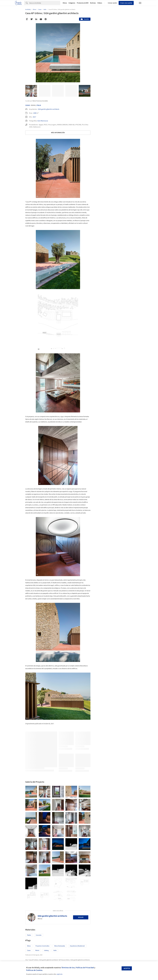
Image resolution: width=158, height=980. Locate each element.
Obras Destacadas (60, 946)
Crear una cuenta (126, 3)
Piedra (29, 935)
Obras (65, 3)
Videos (100, 3)
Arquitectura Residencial (77, 946)
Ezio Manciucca (43, 121)
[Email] (41, 19)
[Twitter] (32, 19)
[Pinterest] (46, 19)
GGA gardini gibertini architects (49, 109)
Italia (39, 105)
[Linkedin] (36, 19)
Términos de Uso (68, 968)
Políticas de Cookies (34, 970)
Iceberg (46, 950)
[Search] (45, 3)
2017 (34, 117)
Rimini (37, 950)
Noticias (93, 3)
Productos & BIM (83, 3)
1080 (35, 113)
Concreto (39, 935)
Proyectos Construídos (42, 946)
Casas (28, 105)
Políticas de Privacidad (85, 968)
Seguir (81, 917)
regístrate (59, 974)
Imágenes (72, 3)
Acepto (127, 968)
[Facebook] (27, 19)
